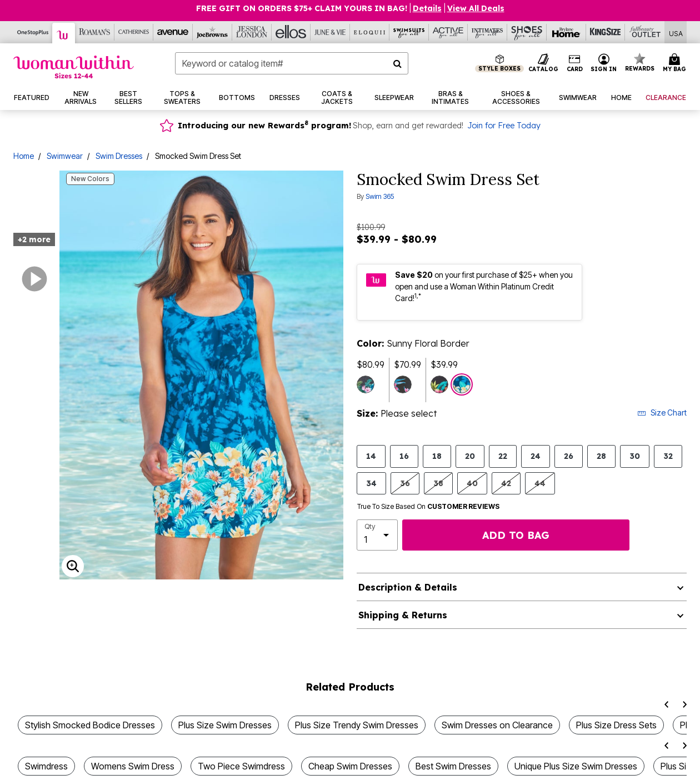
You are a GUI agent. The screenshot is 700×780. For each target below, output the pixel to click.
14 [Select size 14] (371, 456)
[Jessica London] (252, 32)
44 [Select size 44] (540, 483)
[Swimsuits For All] (409, 32)
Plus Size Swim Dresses (225, 725)
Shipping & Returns (403, 615)
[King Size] (606, 32)
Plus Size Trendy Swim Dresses (357, 725)
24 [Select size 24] (536, 456)
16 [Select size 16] (404, 456)
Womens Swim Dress (133, 766)
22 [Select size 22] (503, 456)
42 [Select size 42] (506, 483)
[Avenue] (173, 32)
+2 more (34, 239)
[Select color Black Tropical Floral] (403, 384)
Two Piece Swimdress (241, 766)
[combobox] (292, 63)
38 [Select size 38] (438, 483)
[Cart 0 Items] (676, 63)
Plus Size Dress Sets (616, 725)
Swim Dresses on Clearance (497, 725)
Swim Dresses (119, 156)
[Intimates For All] (487, 32)
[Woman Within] (64, 33)
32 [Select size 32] (668, 456)
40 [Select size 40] (472, 483)
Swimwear (65, 156)
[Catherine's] (134, 32)
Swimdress (46, 766)
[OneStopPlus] (33, 32)
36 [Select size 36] (405, 483)
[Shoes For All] (527, 32)
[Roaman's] (95, 32)
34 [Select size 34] (371, 483)
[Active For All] (449, 32)
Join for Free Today (504, 126)
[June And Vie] (330, 32)
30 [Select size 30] (635, 456)
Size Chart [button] (662, 412)
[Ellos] (291, 32)
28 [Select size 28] (601, 456)
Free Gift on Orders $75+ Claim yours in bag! (302, 8)
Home (24, 156)
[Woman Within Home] (74, 67)
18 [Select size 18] (437, 456)
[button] (604, 63)
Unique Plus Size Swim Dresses (576, 766)
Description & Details (408, 587)
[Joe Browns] (212, 32)
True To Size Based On (428, 507)
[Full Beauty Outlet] (645, 32)
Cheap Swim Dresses (350, 766)
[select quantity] (377, 535)
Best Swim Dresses (453, 766)
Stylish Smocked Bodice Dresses (90, 725)
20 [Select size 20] (470, 456)
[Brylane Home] (566, 32)
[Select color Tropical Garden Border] (366, 384)
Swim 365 (380, 196)
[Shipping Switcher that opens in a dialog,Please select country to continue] (676, 32)
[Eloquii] (370, 32)
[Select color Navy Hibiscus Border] (439, 384)
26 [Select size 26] (569, 456)
